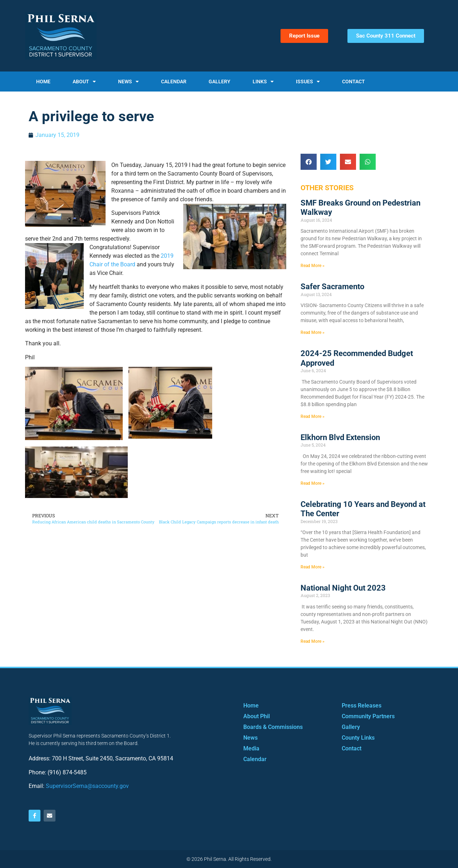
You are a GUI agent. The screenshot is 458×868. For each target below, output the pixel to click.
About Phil (257, 716)
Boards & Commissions (273, 727)
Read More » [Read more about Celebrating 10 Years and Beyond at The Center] (313, 567)
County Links (358, 738)
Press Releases (362, 706)
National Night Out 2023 (343, 588)
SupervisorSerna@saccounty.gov (87, 786)
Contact (354, 82)
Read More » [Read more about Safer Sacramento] (313, 332)
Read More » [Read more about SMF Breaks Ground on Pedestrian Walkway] (313, 266)
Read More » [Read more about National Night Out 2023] (313, 641)
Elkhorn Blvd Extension (340, 437)
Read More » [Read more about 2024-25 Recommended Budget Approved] (313, 416)
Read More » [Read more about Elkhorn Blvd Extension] (313, 483)
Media (251, 748)
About (84, 82)
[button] (309, 162)
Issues (308, 82)
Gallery (220, 82)
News (128, 82)
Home (43, 82)
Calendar (174, 82)
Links (263, 82)
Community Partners (368, 716)
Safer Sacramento (332, 287)
